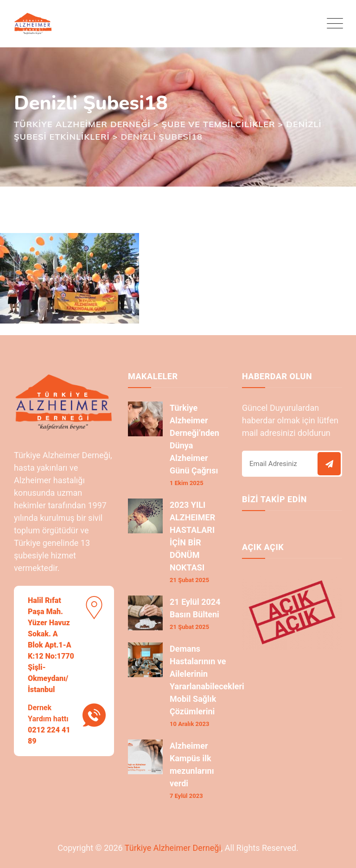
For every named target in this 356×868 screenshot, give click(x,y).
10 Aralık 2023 (189, 724)
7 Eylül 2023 (186, 796)
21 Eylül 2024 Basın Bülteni (195, 608)
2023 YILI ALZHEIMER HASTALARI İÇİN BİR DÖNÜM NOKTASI (192, 536)
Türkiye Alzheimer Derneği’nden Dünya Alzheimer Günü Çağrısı (194, 439)
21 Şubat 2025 (189, 580)
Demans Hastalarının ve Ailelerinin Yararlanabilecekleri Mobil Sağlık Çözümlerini (207, 680)
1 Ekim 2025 (187, 483)
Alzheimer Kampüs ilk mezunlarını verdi (192, 764)
